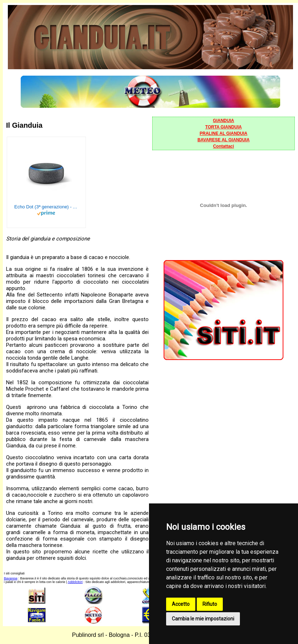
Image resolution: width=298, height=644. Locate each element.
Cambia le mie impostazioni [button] (203, 619)
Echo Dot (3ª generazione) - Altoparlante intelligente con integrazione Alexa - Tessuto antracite (46, 207)
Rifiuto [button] (210, 604)
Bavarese (11, 578)
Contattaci (224, 146)
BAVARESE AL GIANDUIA (223, 140)
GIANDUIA (223, 121)
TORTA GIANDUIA (223, 127)
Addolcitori (75, 582)
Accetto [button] (181, 604)
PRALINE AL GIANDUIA (223, 133)
